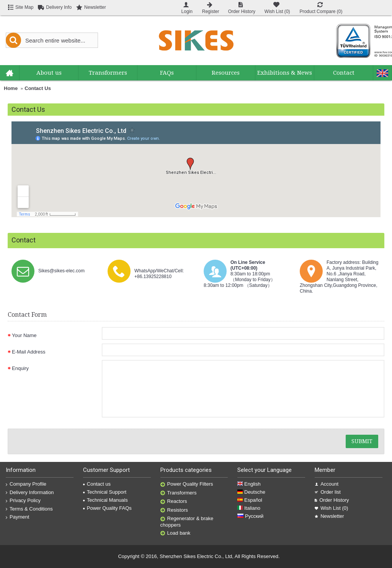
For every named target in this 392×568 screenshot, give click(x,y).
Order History (332, 500)
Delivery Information (30, 493)
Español (250, 500)
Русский (250, 516)
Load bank (176, 533)
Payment (17, 517)
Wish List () (331, 508)
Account (327, 484)
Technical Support (105, 492)
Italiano (249, 508)
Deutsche (251, 492)
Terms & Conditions (29, 509)
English (249, 484)
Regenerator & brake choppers (187, 522)
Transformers (179, 493)
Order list (328, 492)
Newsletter (329, 516)
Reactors (174, 502)
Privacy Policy (23, 501)
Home (11, 88)
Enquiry (20, 368)
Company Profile (26, 484)
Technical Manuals (105, 500)
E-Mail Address (29, 352)
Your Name (24, 335)
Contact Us (38, 88)
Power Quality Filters (187, 484)
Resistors (174, 510)
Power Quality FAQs (107, 508)
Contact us (97, 484)
